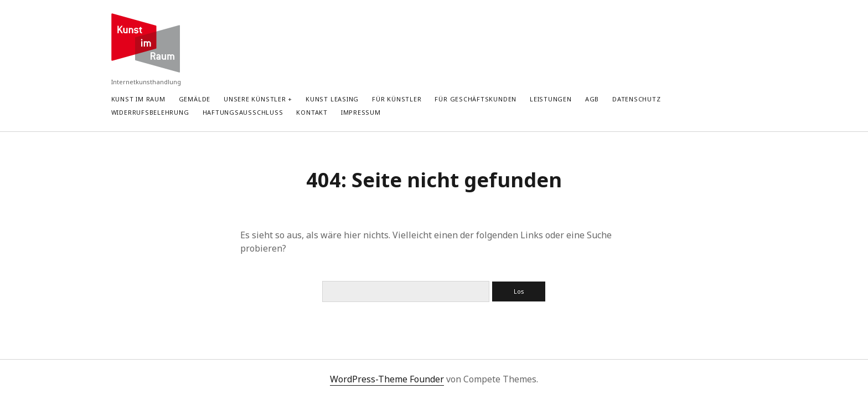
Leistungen (551, 99)
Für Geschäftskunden (476, 99)
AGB (592, 99)
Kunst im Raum (138, 99)
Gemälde (195, 99)
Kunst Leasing (332, 99)
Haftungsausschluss (243, 112)
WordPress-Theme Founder (387, 379)
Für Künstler (397, 99)
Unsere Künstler (255, 99)
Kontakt (312, 112)
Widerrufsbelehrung (150, 112)
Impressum (361, 112)
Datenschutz (636, 99)
